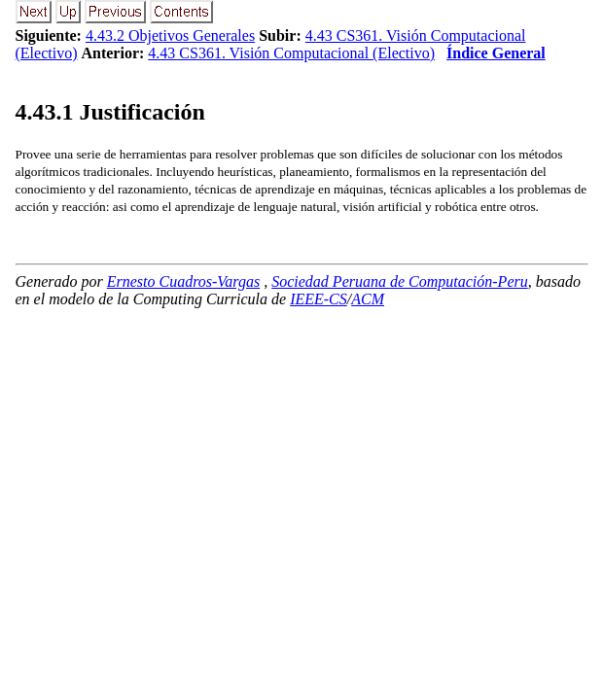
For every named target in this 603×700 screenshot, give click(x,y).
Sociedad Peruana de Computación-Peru (400, 281)
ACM (368, 299)
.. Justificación (110, 112)
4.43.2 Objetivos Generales (170, 35)
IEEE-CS (319, 299)
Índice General (496, 53)
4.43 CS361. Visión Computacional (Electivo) (291, 53)
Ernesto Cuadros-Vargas (184, 281)
